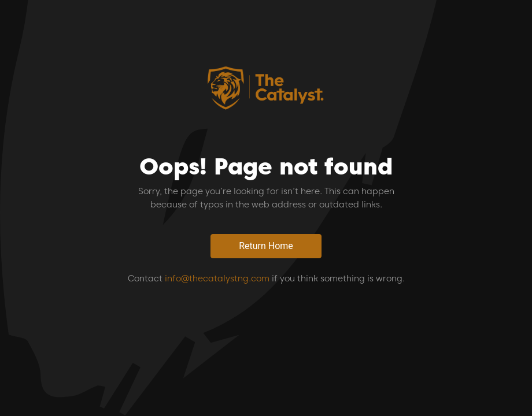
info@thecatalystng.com (217, 278)
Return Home (266, 246)
